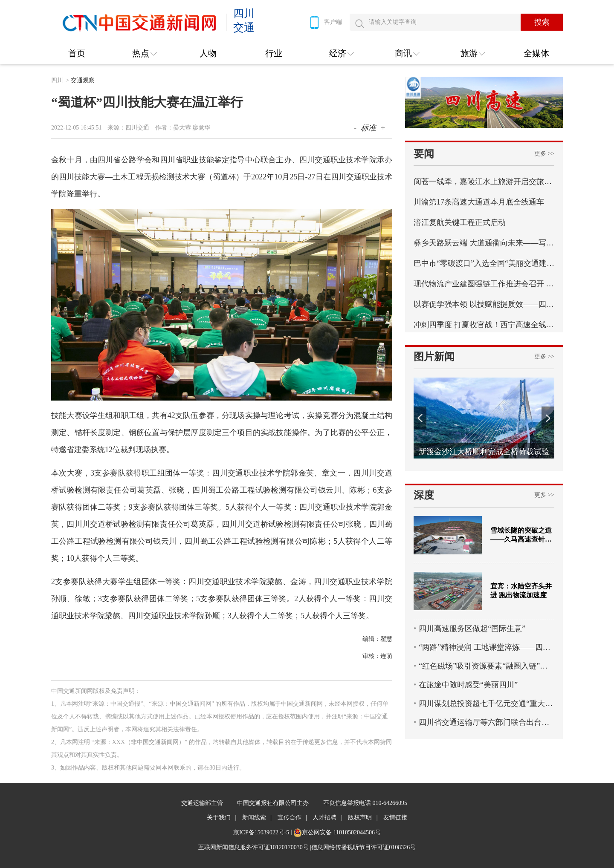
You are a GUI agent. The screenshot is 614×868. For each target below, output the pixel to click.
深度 (424, 495)
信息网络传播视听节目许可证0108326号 (363, 847)
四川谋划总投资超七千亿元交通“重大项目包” (487, 704)
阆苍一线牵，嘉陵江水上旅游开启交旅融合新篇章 (484, 182)
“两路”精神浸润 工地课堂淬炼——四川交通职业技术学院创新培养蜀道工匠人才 (487, 647)
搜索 (542, 22)
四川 (60, 80)
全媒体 (536, 53)
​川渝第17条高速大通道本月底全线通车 (479, 202)
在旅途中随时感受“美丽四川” (468, 685)
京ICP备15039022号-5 (261, 832)
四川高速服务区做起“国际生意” (472, 629)
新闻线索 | (257, 818)
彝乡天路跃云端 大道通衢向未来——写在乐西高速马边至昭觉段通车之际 (484, 243)
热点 (141, 53)
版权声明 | (363, 818)
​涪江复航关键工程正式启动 (460, 222)
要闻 (424, 154)
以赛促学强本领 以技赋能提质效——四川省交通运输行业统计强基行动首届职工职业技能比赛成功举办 (484, 304)
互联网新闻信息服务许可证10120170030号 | (255, 847)
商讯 (403, 53)
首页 (77, 53)
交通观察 (83, 80)
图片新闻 (434, 357)
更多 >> (544, 154)
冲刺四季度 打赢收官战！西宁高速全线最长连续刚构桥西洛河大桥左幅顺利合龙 (484, 325)
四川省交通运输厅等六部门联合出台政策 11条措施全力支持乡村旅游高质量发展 (487, 722)
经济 (338, 53)
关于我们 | (222, 818)
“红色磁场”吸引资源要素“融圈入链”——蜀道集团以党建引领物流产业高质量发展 (487, 666)
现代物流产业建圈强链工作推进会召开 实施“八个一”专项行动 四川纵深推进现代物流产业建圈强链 (484, 284)
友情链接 (395, 818)
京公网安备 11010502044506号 (341, 832)
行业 (274, 53)
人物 (208, 53)
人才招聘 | (327, 818)
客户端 (324, 23)
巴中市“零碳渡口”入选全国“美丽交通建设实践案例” (484, 263)
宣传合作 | (292, 818)
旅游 (469, 53)
